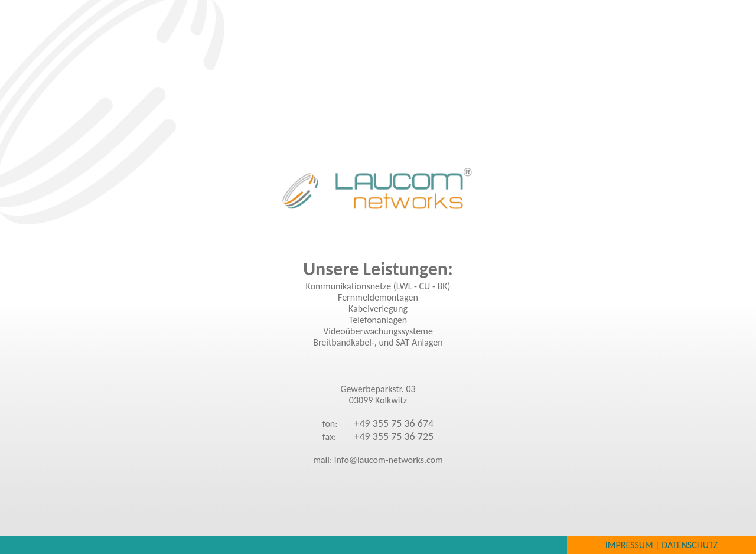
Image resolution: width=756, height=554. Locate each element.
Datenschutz (690, 545)
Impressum (629, 545)
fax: (329, 437)
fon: (330, 424)
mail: (324, 460)
